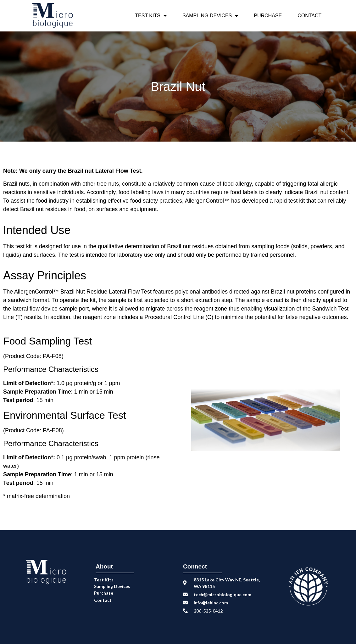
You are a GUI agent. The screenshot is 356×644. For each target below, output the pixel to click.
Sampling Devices (210, 16)
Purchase (268, 16)
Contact (309, 16)
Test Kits (151, 16)
